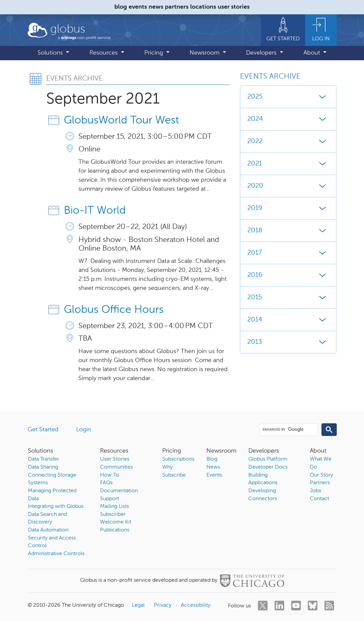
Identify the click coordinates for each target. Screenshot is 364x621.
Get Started (43, 430)
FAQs (106, 483)
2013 (288, 342)
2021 (288, 164)
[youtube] (296, 606)
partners (177, 7)
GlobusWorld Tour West (121, 120)
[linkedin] (279, 606)
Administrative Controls (56, 554)
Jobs (315, 491)
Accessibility (196, 605)
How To (110, 475)
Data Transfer (44, 459)
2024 (288, 119)
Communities (117, 467)
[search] (288, 429)
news (156, 7)
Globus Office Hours (114, 310)
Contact (319, 499)
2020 (288, 186)
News (213, 467)
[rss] (329, 606)
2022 (288, 141)
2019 (288, 208)
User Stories (115, 459)
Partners (320, 483)
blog (121, 7)
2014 (288, 320)
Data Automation (48, 530)
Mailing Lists (115, 507)
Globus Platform (268, 459)
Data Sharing (43, 467)
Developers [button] (262, 53)
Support (110, 499)
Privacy (163, 605)
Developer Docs (268, 467)
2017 (288, 253)
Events (214, 475)
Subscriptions (178, 459)
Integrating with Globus (56, 507)
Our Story (321, 475)
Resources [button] (104, 53)
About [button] (313, 53)
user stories (234, 7)
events (138, 7)
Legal (138, 605)
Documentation (119, 491)
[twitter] (263, 606)
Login (84, 430)
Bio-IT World (95, 211)
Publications (115, 530)
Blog (212, 459)
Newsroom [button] (205, 53)
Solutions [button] (51, 53)
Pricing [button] (154, 53)
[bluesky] (313, 606)
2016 (288, 275)
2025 (288, 97)
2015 (288, 298)
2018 (288, 231)
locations (203, 7)
